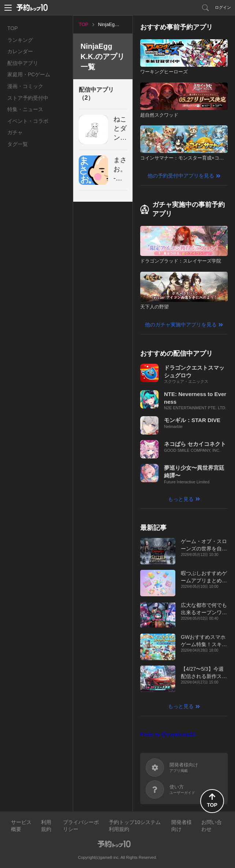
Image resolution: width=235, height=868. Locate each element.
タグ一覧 (18, 144)
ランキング (20, 40)
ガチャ (15, 132)
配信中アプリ (23, 63)
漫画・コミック (25, 86)
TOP (13, 28)
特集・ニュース (25, 109)
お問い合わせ (212, 826)
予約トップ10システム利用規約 (135, 826)
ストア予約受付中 (28, 98)
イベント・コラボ (28, 121)
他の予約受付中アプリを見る (181, 176)
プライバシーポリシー (81, 826)
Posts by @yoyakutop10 (168, 734)
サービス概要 (21, 826)
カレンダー (20, 51)
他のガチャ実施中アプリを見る (181, 325)
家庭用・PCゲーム (29, 74)
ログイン (223, 7)
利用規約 (46, 826)
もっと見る (181, 499)
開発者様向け (182, 826)
